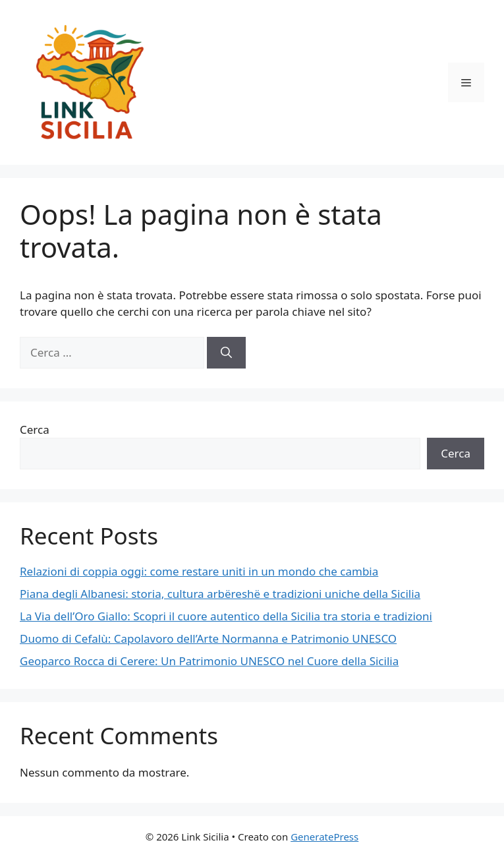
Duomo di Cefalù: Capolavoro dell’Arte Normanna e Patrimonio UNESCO (208, 638)
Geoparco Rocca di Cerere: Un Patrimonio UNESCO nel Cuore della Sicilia (209, 661)
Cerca (35, 429)
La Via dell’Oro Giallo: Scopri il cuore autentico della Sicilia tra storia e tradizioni (226, 616)
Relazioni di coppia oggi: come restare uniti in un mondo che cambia (199, 571)
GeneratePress (324, 837)
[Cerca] (226, 353)
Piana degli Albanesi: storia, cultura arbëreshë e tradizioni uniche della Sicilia (220, 594)
